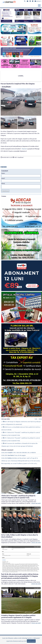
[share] (1, 167)
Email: (3, 178)
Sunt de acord (31, 641)
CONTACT (38, 1)
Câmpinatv (24, 149)
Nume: (3, 173)
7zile (36, 419)
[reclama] (21, 22)
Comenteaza (5, 191)
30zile (40, 419)
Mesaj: (3, 183)
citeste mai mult (36, 503)
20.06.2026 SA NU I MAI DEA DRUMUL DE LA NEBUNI (19, 452)
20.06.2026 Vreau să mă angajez (14, 455)
